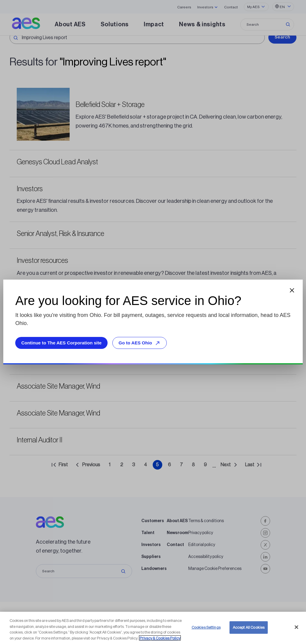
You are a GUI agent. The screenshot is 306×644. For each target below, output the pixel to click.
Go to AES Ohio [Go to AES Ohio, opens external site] (140, 343)
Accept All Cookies (249, 636)
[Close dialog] (292, 290)
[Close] (296, 636)
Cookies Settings (206, 636)
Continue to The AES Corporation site (61, 343)
